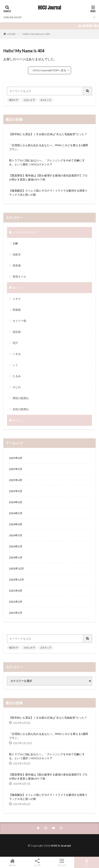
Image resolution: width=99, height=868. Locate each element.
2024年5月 (16, 513)
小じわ (17, 387)
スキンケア (29, 100)
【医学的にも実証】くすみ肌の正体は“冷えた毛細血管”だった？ (48, 134)
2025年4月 (16, 480)
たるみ (17, 376)
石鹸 (15, 243)
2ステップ (46, 100)
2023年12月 (16, 568)
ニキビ (17, 299)
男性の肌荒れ (21, 398)
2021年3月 (16, 602)
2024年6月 (16, 502)
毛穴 (15, 343)
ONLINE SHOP (13, 17)
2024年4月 (16, 524)
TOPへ (87, 862)
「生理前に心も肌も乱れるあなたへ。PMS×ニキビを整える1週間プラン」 (48, 147)
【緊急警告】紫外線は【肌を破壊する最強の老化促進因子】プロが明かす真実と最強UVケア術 (48, 177)
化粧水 (17, 254)
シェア (37, 862)
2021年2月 (16, 613)
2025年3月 (16, 491)
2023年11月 (16, 580)
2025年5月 (16, 469)
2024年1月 (16, 557)
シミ (15, 365)
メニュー (62, 862)
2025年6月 (16, 458)
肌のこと (18, 288)
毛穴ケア (14, 100)
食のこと (18, 420)
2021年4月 (16, 591)
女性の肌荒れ (21, 409)
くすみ (17, 354)
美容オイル (19, 277)
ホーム (12, 862)
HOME (11, 34)
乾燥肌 (17, 310)
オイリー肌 (19, 321)
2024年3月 (16, 535)
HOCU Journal (49, 8)
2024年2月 (16, 546)
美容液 (17, 265)
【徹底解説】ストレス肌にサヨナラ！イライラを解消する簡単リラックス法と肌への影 (48, 193)
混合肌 (17, 332)
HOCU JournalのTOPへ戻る (49, 70)
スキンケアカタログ (25, 232)
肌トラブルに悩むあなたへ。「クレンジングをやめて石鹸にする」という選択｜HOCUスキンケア (47, 162)
